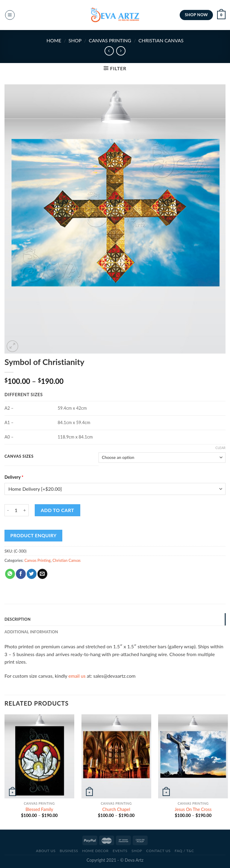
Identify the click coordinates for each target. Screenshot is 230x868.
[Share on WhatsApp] (10, 574)
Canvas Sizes (19, 457)
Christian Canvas (161, 40)
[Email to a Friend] (42, 574)
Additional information (31, 632)
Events (120, 851)
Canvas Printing (110, 40)
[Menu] (10, 15)
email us (77, 676)
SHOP (75, 40)
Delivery (14, 477)
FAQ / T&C (184, 851)
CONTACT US (158, 851)
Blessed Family (39, 809)
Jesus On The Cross (193, 809)
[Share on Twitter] (32, 574)
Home (54, 40)
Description (18, 619)
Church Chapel (116, 809)
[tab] (115, 619)
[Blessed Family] (39, 756)
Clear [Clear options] (220, 448)
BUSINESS (69, 851)
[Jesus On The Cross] (193, 756)
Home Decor (95, 851)
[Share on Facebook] (21, 574)
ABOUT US (46, 851)
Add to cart (57, 510)
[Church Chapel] (116, 756)
